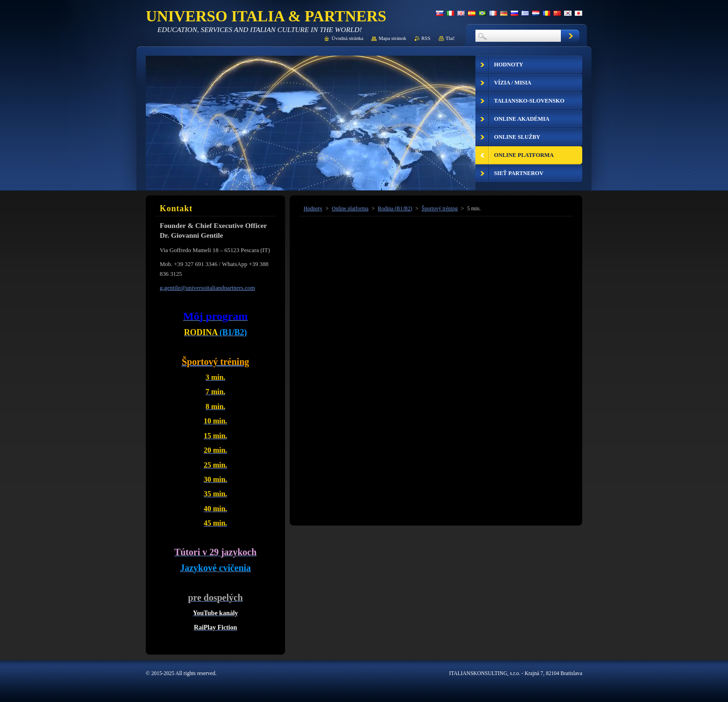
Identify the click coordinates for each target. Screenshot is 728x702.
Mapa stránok (392, 38)
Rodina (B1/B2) (395, 208)
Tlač (450, 38)
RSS (426, 38)
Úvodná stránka (348, 38)
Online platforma (350, 208)
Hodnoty (313, 208)
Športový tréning (440, 208)
